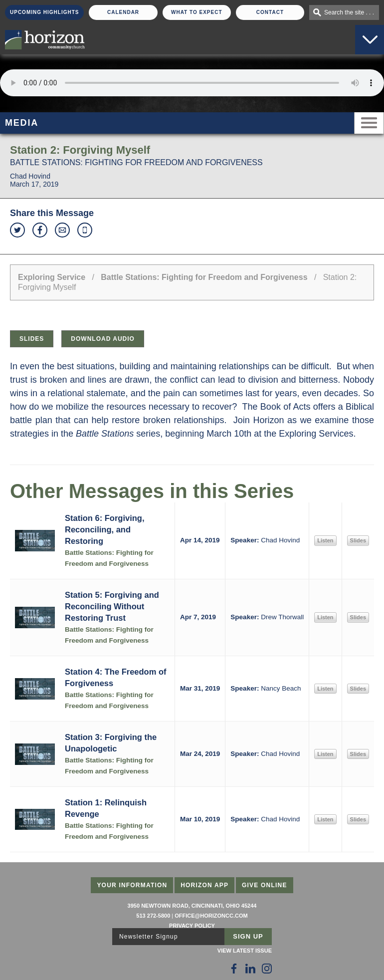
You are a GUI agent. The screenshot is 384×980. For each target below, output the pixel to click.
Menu (369, 123)
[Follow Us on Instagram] (267, 969)
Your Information (132, 885)
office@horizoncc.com (211, 916)
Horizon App (204, 885)
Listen (325, 540)
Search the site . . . (349, 12)
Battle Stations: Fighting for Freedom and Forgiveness (204, 277)
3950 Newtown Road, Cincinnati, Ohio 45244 (192, 906)
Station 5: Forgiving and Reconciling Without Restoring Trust (112, 606)
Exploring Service (52, 277)
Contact (270, 12)
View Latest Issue (245, 951)
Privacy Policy (192, 926)
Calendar (123, 12)
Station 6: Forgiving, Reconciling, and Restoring (105, 529)
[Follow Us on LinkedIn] (250, 969)
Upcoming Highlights (44, 12)
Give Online (265, 885)
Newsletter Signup (149, 937)
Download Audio (103, 339)
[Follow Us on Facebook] (234, 969)
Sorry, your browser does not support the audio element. (192, 83)
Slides (32, 339)
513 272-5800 (153, 916)
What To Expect (197, 12)
